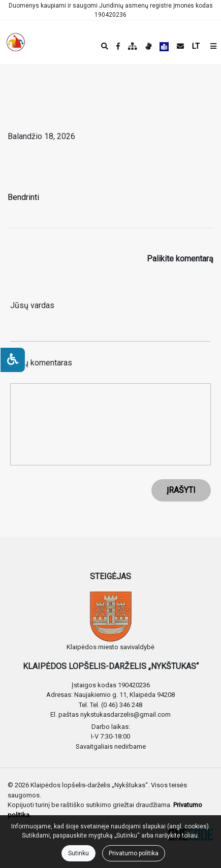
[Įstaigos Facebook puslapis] (118, 46)
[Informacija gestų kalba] (148, 46)
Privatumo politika (134, 853)
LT (196, 46)
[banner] (16, 42)
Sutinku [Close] (78, 853)
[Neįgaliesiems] (13, 360)
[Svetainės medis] (133, 46)
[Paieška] (105, 46)
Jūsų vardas (32, 305)
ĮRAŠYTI (181, 490)
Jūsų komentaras (41, 363)
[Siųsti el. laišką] (180, 46)
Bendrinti (23, 197)
